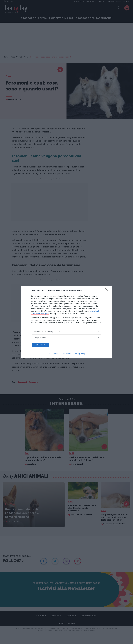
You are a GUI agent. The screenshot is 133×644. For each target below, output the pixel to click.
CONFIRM (43, 345)
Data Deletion (53, 354)
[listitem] (66, 331)
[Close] (108, 290)
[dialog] (66, 322)
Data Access (66, 354)
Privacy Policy (80, 354)
